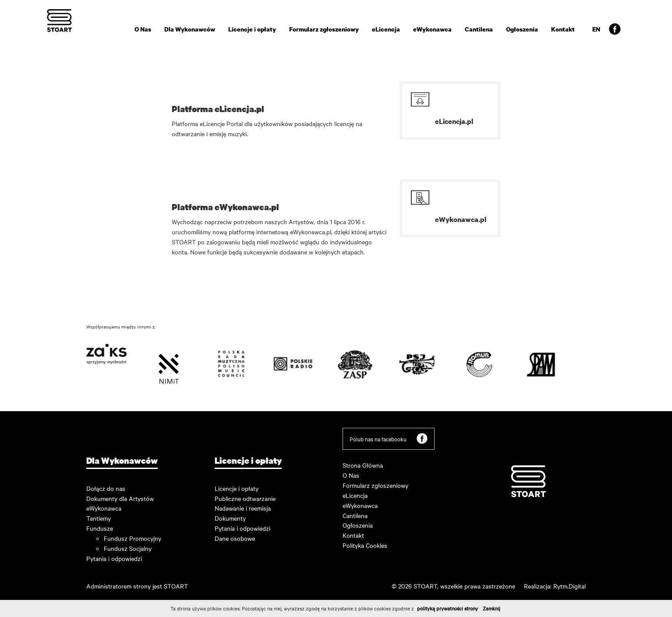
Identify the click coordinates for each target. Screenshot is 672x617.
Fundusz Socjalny (128, 548)
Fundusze (100, 528)
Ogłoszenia (522, 29)
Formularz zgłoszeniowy (324, 29)
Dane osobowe (235, 538)
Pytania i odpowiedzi (114, 558)
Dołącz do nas (106, 488)
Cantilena (479, 29)
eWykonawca (432, 29)
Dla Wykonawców (190, 29)
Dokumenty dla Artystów (120, 498)
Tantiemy (99, 518)
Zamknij (492, 608)
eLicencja (386, 29)
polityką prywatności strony (447, 608)
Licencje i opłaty (252, 29)
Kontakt (563, 29)
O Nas (143, 29)
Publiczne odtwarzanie (245, 498)
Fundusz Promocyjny (133, 538)
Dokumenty (230, 518)
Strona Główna (363, 465)
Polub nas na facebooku (389, 439)
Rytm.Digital (569, 586)
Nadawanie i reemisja (243, 508)
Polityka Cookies (365, 545)
